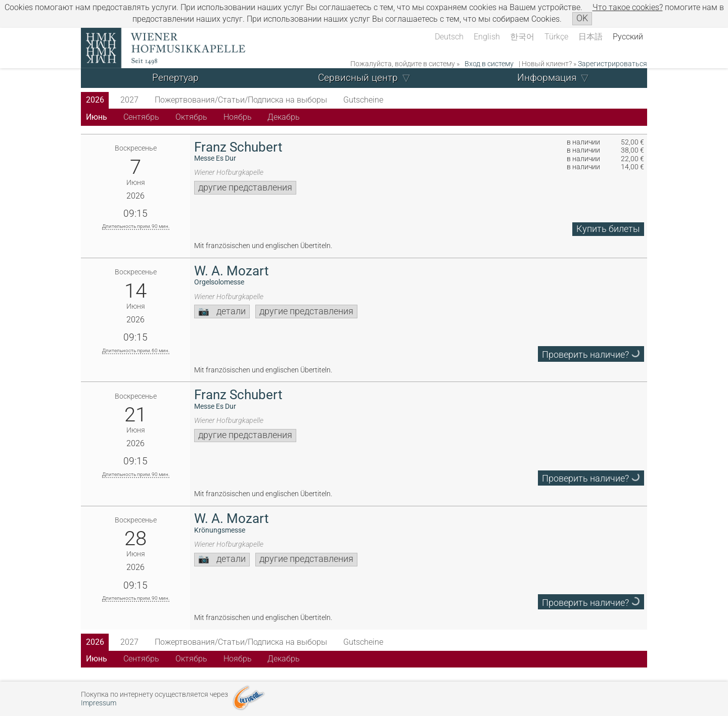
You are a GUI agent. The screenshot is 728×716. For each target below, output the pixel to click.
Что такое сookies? (628, 7)
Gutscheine (363, 100)
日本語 (590, 37)
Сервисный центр (358, 78)
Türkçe (556, 37)
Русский (628, 37)
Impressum (99, 703)
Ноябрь (238, 117)
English (487, 37)
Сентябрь (141, 117)
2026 (95, 100)
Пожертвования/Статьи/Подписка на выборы (241, 100)
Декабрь (284, 117)
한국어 (522, 37)
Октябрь (191, 117)
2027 (129, 100)
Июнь (97, 117)
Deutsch (449, 37)
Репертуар (175, 78)
